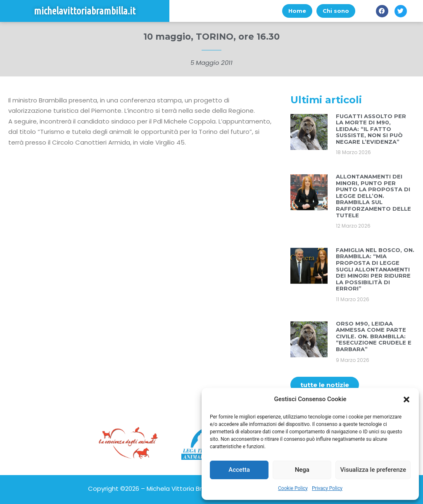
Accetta (239, 470)
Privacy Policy (327, 488)
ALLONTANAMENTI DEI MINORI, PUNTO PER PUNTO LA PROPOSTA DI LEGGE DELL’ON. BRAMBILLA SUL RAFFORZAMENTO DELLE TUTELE (373, 196)
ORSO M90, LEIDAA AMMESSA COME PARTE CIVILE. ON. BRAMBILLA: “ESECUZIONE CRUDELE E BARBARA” (374, 336)
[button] (406, 399)
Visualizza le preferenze (373, 470)
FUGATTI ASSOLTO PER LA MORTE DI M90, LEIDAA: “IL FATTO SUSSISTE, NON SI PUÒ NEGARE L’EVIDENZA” (371, 129)
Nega (302, 470)
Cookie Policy (293, 488)
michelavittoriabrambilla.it (85, 11)
